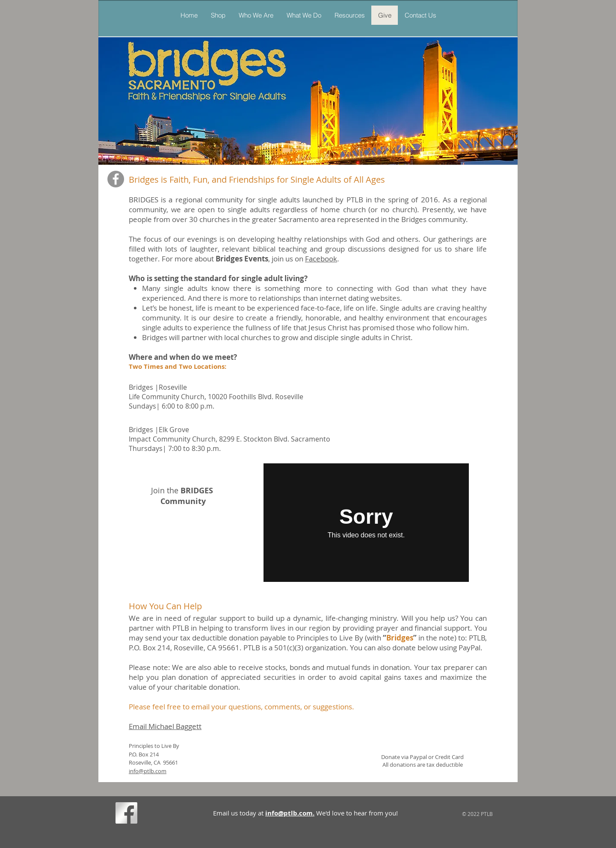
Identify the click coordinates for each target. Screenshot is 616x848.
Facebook (321, 259)
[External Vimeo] (366, 523)
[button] (304, 15)
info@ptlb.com (148, 771)
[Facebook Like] (156, 815)
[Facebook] (116, 179)
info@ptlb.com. (290, 813)
